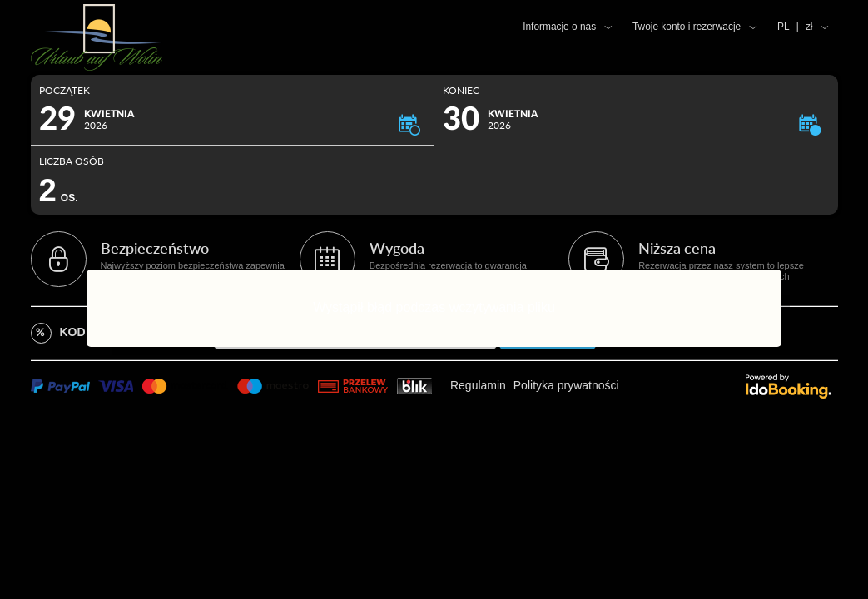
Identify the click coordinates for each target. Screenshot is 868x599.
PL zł (795, 27)
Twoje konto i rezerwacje (687, 27)
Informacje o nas (559, 27)
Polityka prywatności (566, 385)
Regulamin (478, 385)
